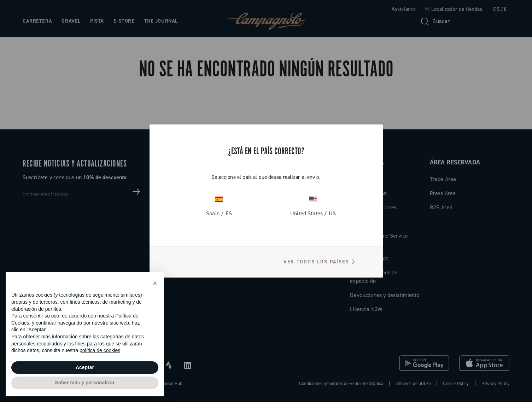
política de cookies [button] (100, 350)
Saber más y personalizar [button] (85, 383)
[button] (155, 283)
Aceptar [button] (85, 367)
